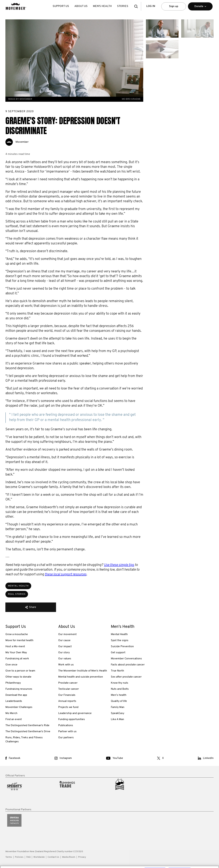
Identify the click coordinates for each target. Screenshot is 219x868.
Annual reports (67, 701)
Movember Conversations (126, 659)
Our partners (66, 738)
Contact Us (53, 857)
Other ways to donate (18, 677)
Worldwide (39, 857)
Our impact (65, 647)
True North (117, 671)
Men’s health (119, 695)
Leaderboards (14, 701)
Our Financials (67, 695)
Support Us (61, 6)
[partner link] (30, 793)
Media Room (69, 857)
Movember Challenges (19, 707)
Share (31, 607)
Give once (11, 665)
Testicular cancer (69, 689)
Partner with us (67, 732)
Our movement (67, 634)
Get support (118, 653)
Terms (9, 857)
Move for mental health (19, 640)
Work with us (66, 665)
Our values (65, 659)
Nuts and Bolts (120, 689)
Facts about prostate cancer (128, 665)
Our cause (64, 640)
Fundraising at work (17, 659)
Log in (151, 6)
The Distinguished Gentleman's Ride (27, 725)
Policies (19, 857)
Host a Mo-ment (15, 647)
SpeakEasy (118, 713)
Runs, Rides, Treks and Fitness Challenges (24, 740)
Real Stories (17, 594)
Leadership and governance (75, 713)
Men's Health (102, 6)
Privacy (82, 857)
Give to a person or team (20, 671)
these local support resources (66, 575)
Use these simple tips (119, 565)
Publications (66, 725)
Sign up (174, 6)
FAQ (28, 857)
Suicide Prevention (122, 647)
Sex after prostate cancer (126, 677)
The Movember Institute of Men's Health (83, 671)
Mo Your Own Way (16, 653)
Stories (123, 6)
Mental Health (18, 586)
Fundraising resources (19, 689)
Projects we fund (68, 707)
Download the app (16, 695)
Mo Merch (11, 713)
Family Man (118, 707)
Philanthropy (13, 683)
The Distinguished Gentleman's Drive (28, 732)
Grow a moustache (17, 634)
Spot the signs (120, 640)
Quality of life (119, 701)
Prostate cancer (68, 683)
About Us (81, 6)
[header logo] (16, 6)
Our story (64, 653)
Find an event (14, 719)
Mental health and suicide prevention (81, 677)
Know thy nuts (120, 683)
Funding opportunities (72, 719)
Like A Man (117, 719)
